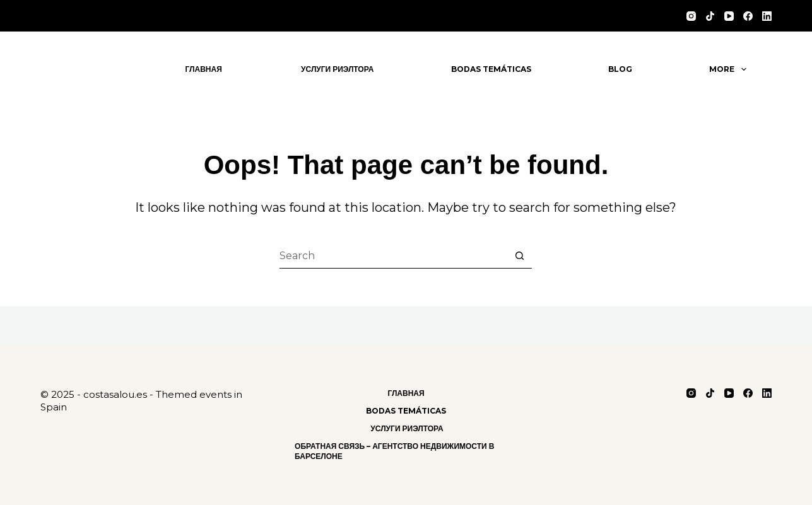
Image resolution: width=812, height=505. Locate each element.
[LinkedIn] (767, 16)
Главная (204, 69)
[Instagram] (691, 16)
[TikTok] (710, 16)
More (730, 69)
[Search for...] (393, 256)
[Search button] (519, 256)
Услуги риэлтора (336, 69)
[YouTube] (729, 16)
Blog (620, 69)
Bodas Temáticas (491, 69)
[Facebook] (748, 16)
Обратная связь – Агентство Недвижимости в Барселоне (394, 451)
